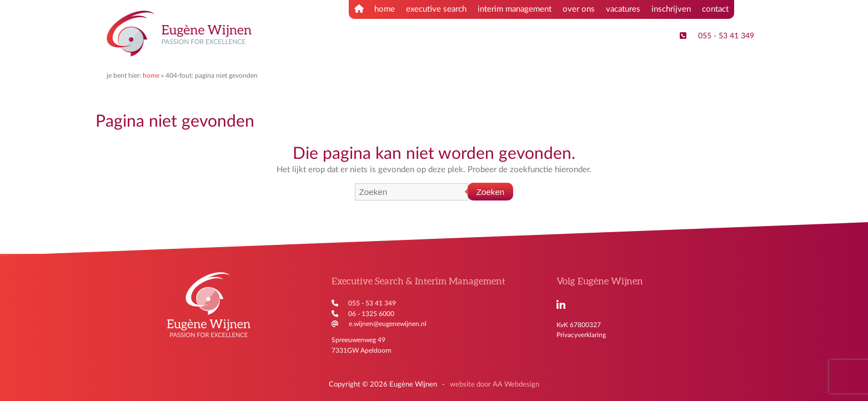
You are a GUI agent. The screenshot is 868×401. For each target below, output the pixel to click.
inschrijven (671, 9)
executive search (436, 9)
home (375, 9)
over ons (579, 9)
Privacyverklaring (581, 335)
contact (715, 9)
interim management (515, 9)
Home (151, 76)
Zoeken (491, 192)
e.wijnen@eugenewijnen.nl (388, 324)
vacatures (623, 9)
